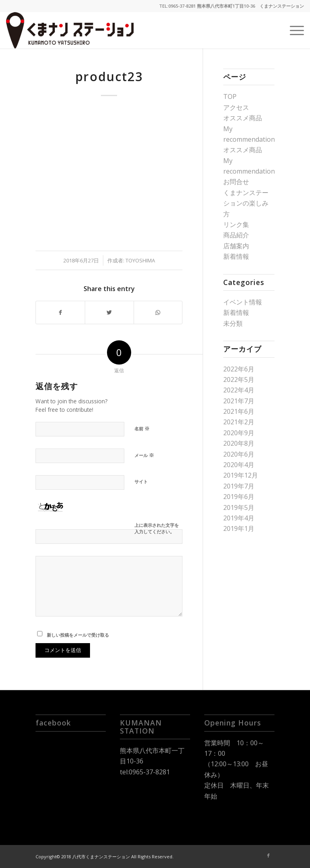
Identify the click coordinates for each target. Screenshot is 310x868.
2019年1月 (239, 528)
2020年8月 (239, 443)
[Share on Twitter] (109, 312)
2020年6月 (239, 454)
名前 (142, 428)
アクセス (236, 107)
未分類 (233, 323)
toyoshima (140, 260)
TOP (230, 96)
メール (144, 455)
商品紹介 (236, 235)
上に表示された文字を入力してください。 (157, 528)
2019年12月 (241, 475)
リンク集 (236, 224)
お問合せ (236, 182)
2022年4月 (239, 390)
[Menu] (293, 30)
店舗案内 (236, 246)
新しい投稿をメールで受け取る (78, 635)
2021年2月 (239, 422)
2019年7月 (239, 486)
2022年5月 (239, 379)
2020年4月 (239, 465)
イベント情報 (243, 302)
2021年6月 (239, 411)
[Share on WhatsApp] (158, 312)
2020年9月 (239, 433)
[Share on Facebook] (60, 312)
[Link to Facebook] (268, 855)
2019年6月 (239, 497)
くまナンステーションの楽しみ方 (246, 203)
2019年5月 (239, 507)
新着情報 (236, 256)
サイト (141, 481)
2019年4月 (239, 518)
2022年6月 (239, 369)
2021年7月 (239, 401)
